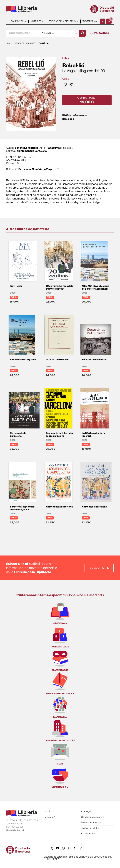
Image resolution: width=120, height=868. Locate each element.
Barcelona (68, 119)
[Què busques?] (23, 33)
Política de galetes (90, 828)
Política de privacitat (91, 822)
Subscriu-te (99, 568)
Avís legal (86, 811)
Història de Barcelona (74, 115)
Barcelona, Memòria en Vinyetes (37, 169)
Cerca (100, 33)
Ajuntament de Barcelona (32, 151)
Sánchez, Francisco (27, 148)
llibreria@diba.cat (15, 830)
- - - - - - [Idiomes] (90, 21)
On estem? (49, 817)
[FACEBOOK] (46, 848)
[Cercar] (82, 33)
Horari (47, 811)
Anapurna (54, 148)
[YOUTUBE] (58, 848)
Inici (8, 43)
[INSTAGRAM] (63, 848)
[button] (109, 21)
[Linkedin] (69, 848)
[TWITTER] (52, 848)
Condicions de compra (92, 817)
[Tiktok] (81, 848)
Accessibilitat (88, 833)
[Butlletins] (75, 848)
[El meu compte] (103, 21)
